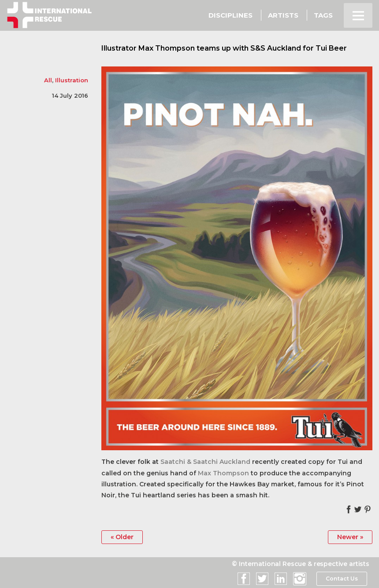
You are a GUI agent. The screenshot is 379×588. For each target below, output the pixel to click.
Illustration (72, 80)
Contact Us (341, 579)
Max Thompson (223, 473)
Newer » (350, 537)
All (48, 80)
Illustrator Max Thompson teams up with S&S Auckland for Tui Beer (224, 48)
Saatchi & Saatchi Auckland (205, 462)
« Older (122, 537)
